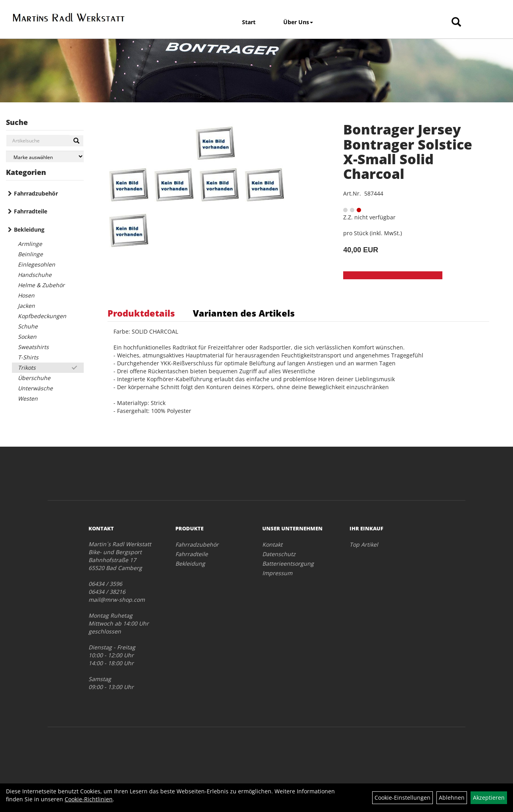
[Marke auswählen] (45, 156)
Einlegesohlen (37, 264)
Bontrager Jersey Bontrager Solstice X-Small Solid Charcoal (408, 152)
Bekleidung (29, 229)
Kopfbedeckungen (42, 316)
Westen (28, 398)
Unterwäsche (35, 388)
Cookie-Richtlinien (89, 799)
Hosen (26, 295)
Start (249, 22)
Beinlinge (30, 254)
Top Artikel (364, 544)
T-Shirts (28, 357)
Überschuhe (34, 378)
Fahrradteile (31, 211)
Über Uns (298, 22)
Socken (27, 337)
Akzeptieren (489, 798)
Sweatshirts (33, 347)
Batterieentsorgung (288, 563)
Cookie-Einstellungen (403, 798)
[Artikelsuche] (456, 22)
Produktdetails (141, 313)
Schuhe (28, 326)
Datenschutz (279, 554)
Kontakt (272, 544)
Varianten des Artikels (244, 313)
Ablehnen (452, 798)
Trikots (27, 368)
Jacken (26, 306)
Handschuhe (35, 275)
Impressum (277, 573)
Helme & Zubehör (41, 285)
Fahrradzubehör (36, 193)
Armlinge (30, 244)
